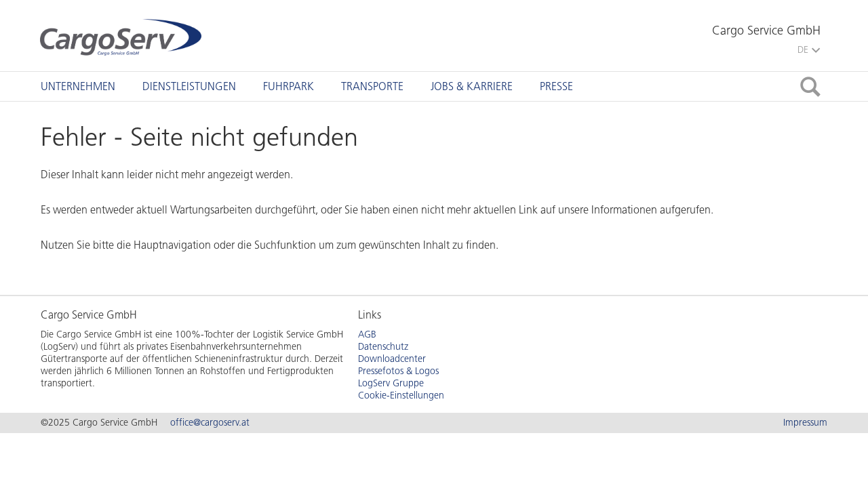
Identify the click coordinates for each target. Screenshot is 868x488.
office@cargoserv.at (210, 423)
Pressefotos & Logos (398, 371)
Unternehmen (78, 86)
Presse (556, 86)
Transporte (372, 86)
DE (809, 50)
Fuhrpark (289, 86)
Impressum (805, 423)
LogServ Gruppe (391, 383)
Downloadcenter (392, 359)
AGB (367, 334)
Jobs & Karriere (472, 86)
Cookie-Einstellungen (401, 395)
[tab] (78, 86)
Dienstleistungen (189, 86)
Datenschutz (383, 347)
